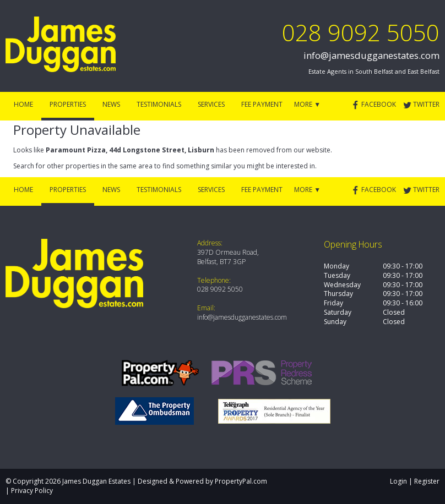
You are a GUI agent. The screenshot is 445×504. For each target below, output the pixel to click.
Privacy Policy (32, 491)
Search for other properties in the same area (83, 166)
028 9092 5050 (361, 32)
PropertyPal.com (241, 481)
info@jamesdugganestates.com (371, 55)
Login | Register (415, 481)
